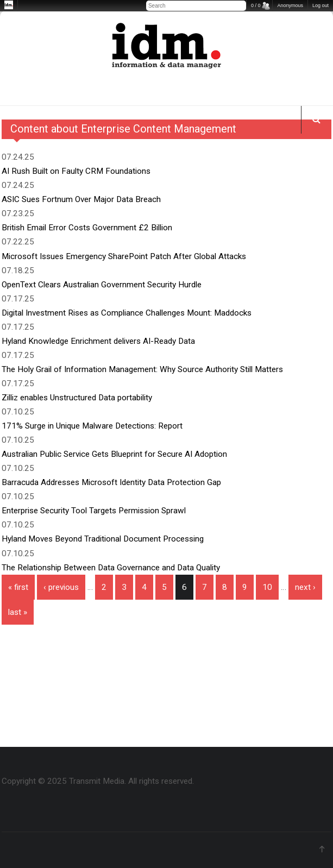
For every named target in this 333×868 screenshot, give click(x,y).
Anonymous (290, 5)
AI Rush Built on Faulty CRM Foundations (76, 171)
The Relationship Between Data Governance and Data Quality (111, 568)
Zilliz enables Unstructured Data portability (77, 398)
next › (305, 587)
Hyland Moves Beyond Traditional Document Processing (103, 539)
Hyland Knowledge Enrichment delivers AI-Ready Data (98, 341)
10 (267, 587)
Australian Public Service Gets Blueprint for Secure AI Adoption (114, 454)
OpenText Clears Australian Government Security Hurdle (102, 285)
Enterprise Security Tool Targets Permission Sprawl (94, 511)
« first (18, 587)
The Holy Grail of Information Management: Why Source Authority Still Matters (142, 369)
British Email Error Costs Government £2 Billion (87, 228)
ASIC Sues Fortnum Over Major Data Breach (81, 199)
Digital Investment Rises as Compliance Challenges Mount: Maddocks (127, 313)
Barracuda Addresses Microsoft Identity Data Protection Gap (111, 482)
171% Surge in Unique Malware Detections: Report (92, 426)
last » (18, 612)
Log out (321, 5)
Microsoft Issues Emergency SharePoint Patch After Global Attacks (124, 256)
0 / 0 (256, 5)
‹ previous (61, 587)
